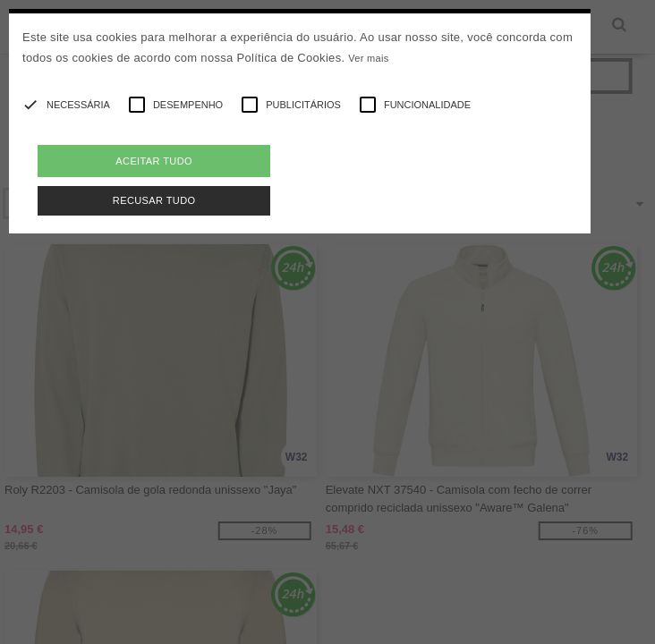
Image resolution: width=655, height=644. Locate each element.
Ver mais (368, 58)
